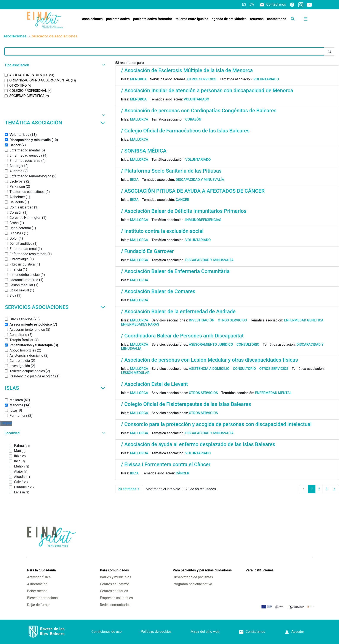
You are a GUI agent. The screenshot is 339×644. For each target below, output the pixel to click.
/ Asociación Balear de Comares (158, 291)
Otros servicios (202, 79)
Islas (55, 388)
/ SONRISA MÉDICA (144, 151)
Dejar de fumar (38, 605)
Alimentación (37, 584)
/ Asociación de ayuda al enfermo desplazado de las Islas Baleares (198, 444)
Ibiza (134, 180)
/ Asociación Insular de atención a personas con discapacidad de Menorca (207, 91)
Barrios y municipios (115, 577)
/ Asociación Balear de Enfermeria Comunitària (175, 271)
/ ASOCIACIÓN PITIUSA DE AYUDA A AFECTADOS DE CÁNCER (193, 191)
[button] (54, 65)
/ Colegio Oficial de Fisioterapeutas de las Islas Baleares (186, 404)
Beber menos (37, 591)
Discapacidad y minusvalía (200, 180)
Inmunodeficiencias (203, 220)
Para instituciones (260, 570)
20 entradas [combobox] (130, 489)
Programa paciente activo (192, 584)
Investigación (201, 320)
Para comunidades (114, 570)
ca (252, 4)
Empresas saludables (116, 598)
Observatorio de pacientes (193, 577)
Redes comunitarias (115, 605)
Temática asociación (55, 123)
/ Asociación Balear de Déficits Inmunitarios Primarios (184, 211)
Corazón (193, 119)
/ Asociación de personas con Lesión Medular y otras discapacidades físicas (209, 360)
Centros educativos (115, 584)
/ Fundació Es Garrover (147, 251)
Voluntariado (266, 79)
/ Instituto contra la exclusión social (162, 231)
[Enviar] (329, 52)
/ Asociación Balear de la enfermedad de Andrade (178, 312)
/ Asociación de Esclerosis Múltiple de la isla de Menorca (187, 70)
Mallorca (139, 119)
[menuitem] (92, 19)
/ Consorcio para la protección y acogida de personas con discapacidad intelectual (216, 424)
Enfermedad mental (273, 393)
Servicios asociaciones (55, 307)
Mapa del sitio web (205, 632)
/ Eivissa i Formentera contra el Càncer (166, 464)
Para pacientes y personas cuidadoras (202, 570)
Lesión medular (135, 373)
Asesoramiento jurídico (211, 344)
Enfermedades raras (140, 324)
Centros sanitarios (114, 591)
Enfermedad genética (304, 320)
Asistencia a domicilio (209, 369)
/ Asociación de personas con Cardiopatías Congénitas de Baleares (199, 111)
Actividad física (39, 577)
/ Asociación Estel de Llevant (154, 384)
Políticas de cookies (156, 632)
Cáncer (182, 200)
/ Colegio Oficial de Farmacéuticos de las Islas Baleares (185, 131)
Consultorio (248, 344)
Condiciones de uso (107, 632)
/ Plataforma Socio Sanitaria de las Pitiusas (171, 171)
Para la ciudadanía (41, 570)
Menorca (138, 79)
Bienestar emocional (43, 598)
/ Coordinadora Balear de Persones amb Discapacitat (182, 336)
